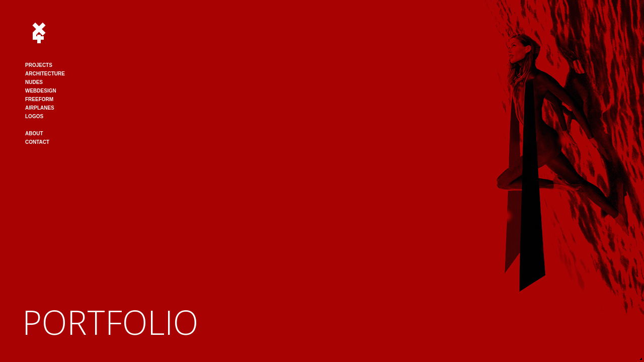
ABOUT (34, 133)
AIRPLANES (40, 108)
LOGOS (34, 116)
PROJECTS (39, 65)
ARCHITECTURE (45, 74)
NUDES (34, 82)
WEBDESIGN (41, 91)
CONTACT (37, 142)
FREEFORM (39, 99)
